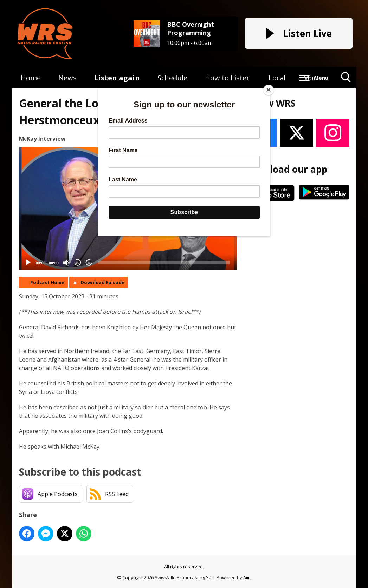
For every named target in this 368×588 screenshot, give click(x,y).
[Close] (269, 90)
